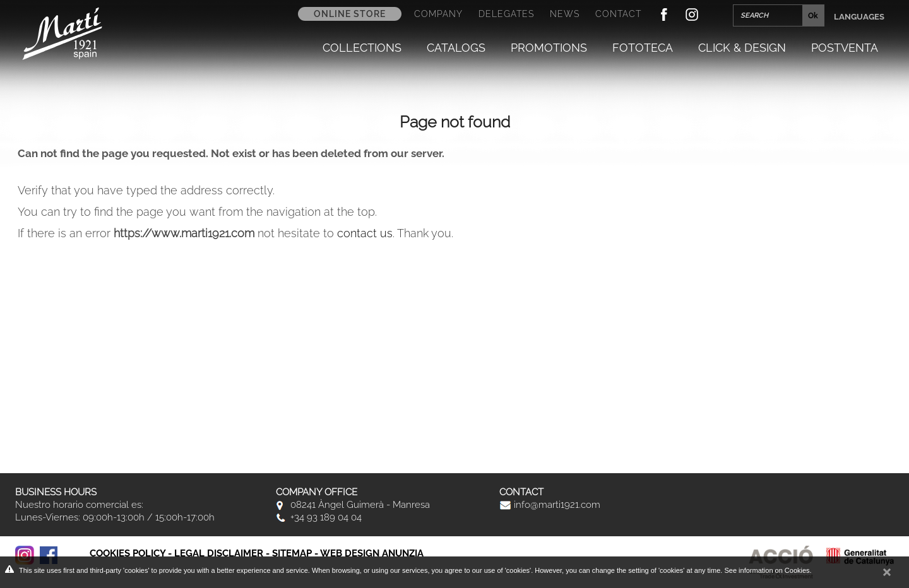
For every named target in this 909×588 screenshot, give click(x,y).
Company (438, 14)
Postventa (845, 48)
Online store (350, 14)
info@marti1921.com (550, 505)
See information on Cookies (767, 570)
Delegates (506, 14)
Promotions (549, 48)
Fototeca (643, 48)
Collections (362, 48)
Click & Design (742, 48)
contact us (365, 233)
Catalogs (456, 48)
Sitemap (292, 553)
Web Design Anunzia (372, 553)
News (565, 14)
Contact (618, 14)
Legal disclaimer (219, 553)
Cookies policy (128, 553)
